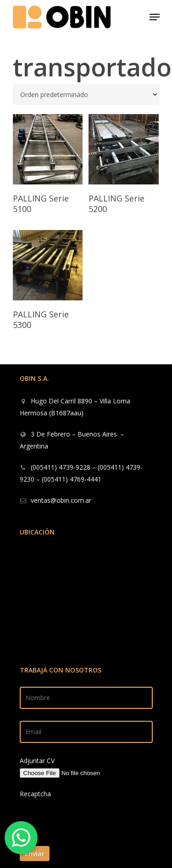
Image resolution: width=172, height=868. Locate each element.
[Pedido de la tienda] (86, 95)
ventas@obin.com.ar (61, 500)
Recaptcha (35, 794)
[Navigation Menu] (155, 17)
